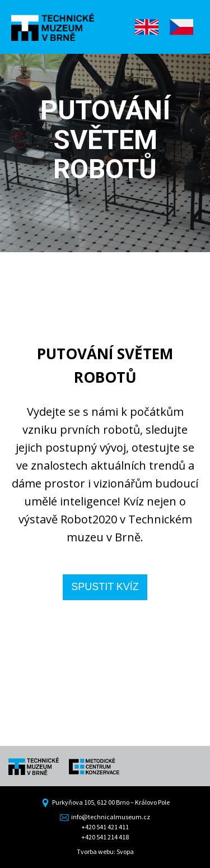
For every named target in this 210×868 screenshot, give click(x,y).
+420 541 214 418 (105, 837)
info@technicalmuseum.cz (105, 817)
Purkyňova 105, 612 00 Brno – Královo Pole (105, 802)
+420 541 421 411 (105, 827)
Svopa (125, 851)
